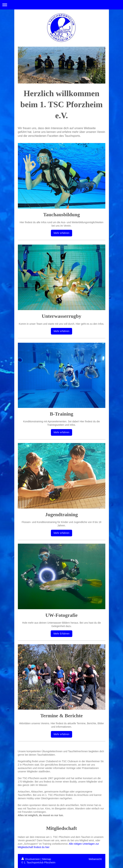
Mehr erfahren (62, 233)
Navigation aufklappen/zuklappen (61, 5)
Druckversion (31, 859)
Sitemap (47, 859)
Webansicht (95, 859)
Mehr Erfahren (61, 634)
